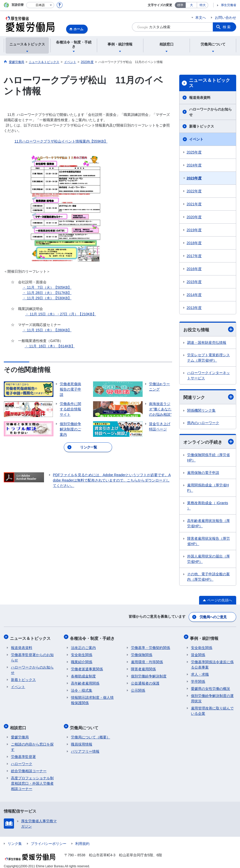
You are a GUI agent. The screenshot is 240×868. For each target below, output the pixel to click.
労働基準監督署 (23, 752)
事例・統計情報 (205, 637)
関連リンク (208, 397)
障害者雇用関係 (143, 666)
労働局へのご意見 (213, 617)
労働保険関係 (142, 652)
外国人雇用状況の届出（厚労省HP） (208, 560)
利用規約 (82, 839)
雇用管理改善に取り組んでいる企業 (212, 708)
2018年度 (194, 243)
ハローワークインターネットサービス (208, 376)
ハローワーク (22, 759)
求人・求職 (200, 672)
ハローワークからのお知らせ (211, 112)
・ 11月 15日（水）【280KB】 (47, 330)
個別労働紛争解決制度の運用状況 (212, 696)
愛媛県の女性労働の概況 (211, 686)
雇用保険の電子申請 (203, 473)
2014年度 (194, 295)
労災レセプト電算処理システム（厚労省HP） (208, 358)
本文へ (201, 18)
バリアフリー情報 (85, 747)
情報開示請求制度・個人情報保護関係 (92, 698)
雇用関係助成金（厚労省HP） (208, 489)
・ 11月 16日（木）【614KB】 (50, 346)
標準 (180, 5)
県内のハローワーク (203, 423)
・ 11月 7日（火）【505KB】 (47, 287)
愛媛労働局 (20, 732)
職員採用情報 (82, 739)
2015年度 (194, 282)
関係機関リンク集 (201, 411)
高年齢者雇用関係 (85, 681)
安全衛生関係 (82, 652)
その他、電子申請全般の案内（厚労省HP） (208, 577)
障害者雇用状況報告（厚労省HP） (208, 542)
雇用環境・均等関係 (147, 659)
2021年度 (194, 204)
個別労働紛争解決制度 (149, 674)
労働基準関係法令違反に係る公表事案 (212, 662)
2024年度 (194, 165)
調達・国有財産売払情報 (207, 343)
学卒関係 (198, 679)
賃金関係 (198, 652)
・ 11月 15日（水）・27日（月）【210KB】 (61, 314)
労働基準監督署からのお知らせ (32, 655)
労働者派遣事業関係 (87, 666)
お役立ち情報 (208, 329)
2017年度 (194, 256)
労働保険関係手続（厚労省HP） (208, 458)
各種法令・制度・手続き (93, 637)
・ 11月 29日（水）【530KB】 (47, 298)
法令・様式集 (82, 688)
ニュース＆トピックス (209, 83)
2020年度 (194, 217)
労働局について (85, 724)
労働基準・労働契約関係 (151, 645)
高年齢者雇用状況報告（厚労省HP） (208, 524)
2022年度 (194, 191)
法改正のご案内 (83, 645)
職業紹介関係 (82, 659)
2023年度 (194, 178)
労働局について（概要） (91, 732)
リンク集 (15, 839)
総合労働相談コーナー (29, 766)
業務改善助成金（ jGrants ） (208, 506)
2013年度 (194, 308)
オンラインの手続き (208, 442)
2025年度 (194, 152)
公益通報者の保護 (145, 681)
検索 (227, 27)
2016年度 (194, 269)
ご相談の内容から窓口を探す (32, 742)
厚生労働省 (229, 5)
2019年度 (194, 230)
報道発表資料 (200, 98)
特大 (203, 5)
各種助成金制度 (83, 674)
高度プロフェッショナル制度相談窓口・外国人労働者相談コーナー (32, 779)
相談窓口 (19, 724)
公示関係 (138, 688)
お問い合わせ (226, 18)
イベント (196, 139)
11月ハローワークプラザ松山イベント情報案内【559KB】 (61, 141)
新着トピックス (202, 126)
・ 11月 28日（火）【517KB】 (47, 293)
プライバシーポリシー (49, 839)
